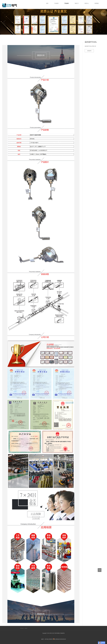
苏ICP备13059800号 (49, 639)
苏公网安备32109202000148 (59, 639)
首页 (47, 3)
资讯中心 (87, 3)
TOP (100, 570)
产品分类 (66, 3)
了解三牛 (77, 3)
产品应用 (56, 3)
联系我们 (97, 3)
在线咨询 (89, 51)
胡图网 (26, 628)
